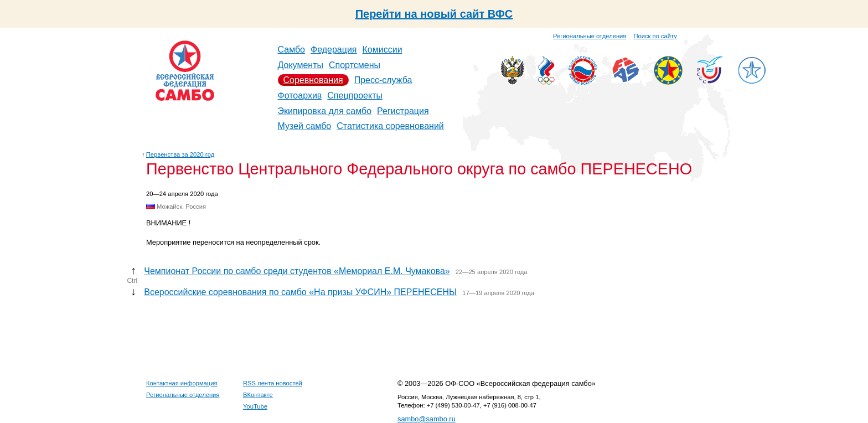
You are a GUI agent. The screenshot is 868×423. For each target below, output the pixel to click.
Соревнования (313, 80)
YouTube (255, 406)
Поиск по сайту (655, 36)
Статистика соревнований (390, 126)
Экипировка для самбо (325, 111)
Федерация (334, 50)
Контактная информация (182, 383)
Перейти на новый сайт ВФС (434, 14)
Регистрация (403, 111)
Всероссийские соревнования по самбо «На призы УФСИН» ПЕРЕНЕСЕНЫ (300, 292)
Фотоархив (300, 96)
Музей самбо (305, 126)
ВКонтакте (258, 395)
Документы (301, 65)
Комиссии (383, 50)
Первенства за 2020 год (180, 154)
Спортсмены (355, 65)
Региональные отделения (590, 36)
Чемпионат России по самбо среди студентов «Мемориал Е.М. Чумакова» (297, 271)
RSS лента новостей (273, 383)
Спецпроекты (355, 96)
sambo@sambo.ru (427, 419)
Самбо (292, 50)
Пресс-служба (383, 80)
